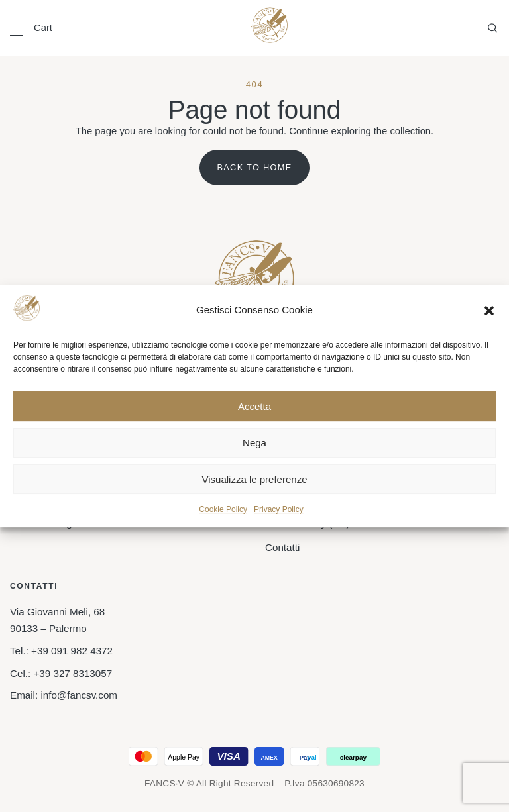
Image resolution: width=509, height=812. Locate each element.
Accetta (254, 406)
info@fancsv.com (79, 695)
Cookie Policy (223, 510)
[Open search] (492, 28)
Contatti (282, 547)
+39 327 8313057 (73, 673)
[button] (489, 311)
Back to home (254, 167)
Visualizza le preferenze (255, 479)
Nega (254, 443)
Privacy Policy (279, 510)
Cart (43, 28)
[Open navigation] (17, 28)
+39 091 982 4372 (72, 651)
